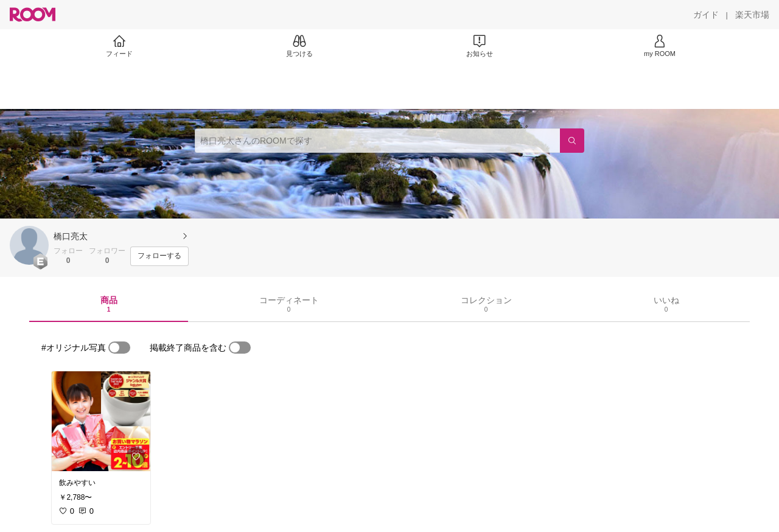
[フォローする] (159, 256)
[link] (101, 421)
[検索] (572, 141)
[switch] (119, 348)
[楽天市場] (752, 15)
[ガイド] (706, 15)
